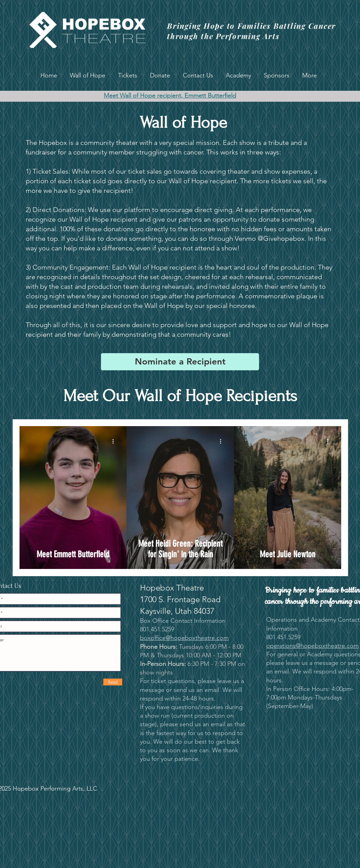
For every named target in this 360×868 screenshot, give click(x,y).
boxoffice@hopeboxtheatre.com (184, 638)
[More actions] (115, 441)
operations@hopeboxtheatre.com (312, 646)
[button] (87, 75)
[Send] (113, 682)
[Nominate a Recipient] (180, 362)
